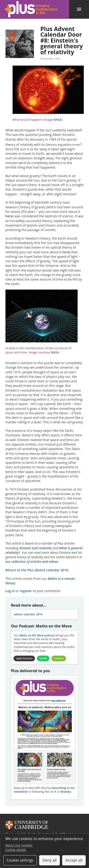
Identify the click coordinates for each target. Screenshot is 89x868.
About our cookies (19, 845)
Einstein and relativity (36, 548)
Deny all (50, 860)
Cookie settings (20, 860)
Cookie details (16, 850)
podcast (37, 635)
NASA (57, 120)
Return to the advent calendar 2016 (37, 570)
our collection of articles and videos (32, 562)
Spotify (43, 658)
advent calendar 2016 (28, 614)
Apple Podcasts (24, 658)
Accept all (74, 860)
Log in (10, 591)
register (26, 591)
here (9, 216)
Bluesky (66, 792)
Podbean (59, 658)
